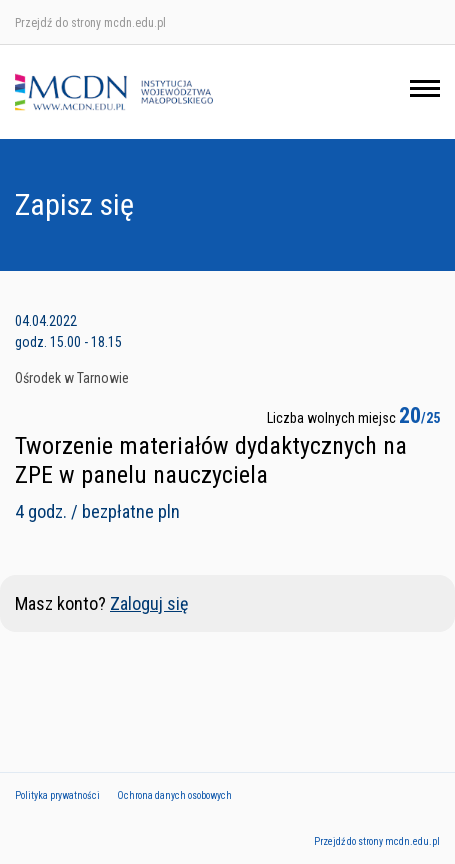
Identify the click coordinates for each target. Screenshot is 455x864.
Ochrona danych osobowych (174, 795)
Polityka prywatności (57, 795)
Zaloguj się (149, 603)
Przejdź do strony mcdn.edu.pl (90, 23)
